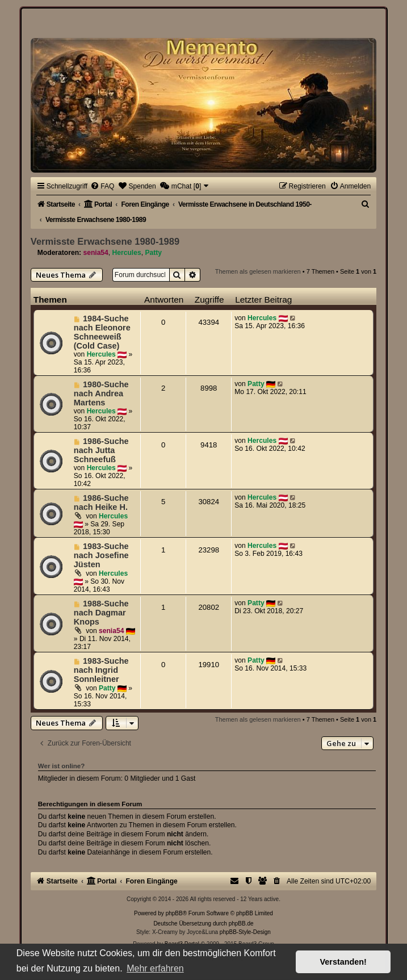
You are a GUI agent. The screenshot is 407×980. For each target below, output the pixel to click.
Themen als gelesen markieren (258, 271)
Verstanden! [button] (343, 962)
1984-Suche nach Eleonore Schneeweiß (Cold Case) (102, 332)
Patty (153, 253)
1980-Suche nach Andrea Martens (101, 393)
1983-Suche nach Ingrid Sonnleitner (101, 670)
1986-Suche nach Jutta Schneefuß (101, 450)
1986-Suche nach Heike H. (101, 502)
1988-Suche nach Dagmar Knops (101, 613)
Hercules (127, 253)
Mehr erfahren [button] (155, 968)
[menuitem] (102, 186)
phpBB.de (241, 924)
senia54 (95, 253)
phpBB (174, 913)
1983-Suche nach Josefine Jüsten (101, 555)
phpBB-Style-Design (245, 932)
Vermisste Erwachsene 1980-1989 (105, 241)
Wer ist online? (62, 766)
